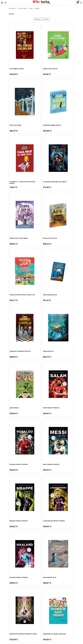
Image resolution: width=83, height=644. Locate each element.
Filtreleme (38, 19)
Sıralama (46, 19)
